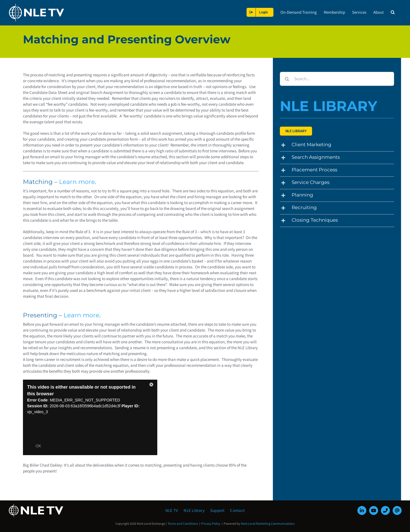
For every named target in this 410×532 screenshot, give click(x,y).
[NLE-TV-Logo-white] (36, 505)
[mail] (397, 510)
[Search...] (337, 79)
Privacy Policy (211, 523)
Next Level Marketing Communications (268, 523)
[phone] (385, 510)
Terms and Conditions (183, 523)
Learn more (77, 182)
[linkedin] (362, 510)
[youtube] (374, 510)
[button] (393, 12)
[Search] (287, 79)
